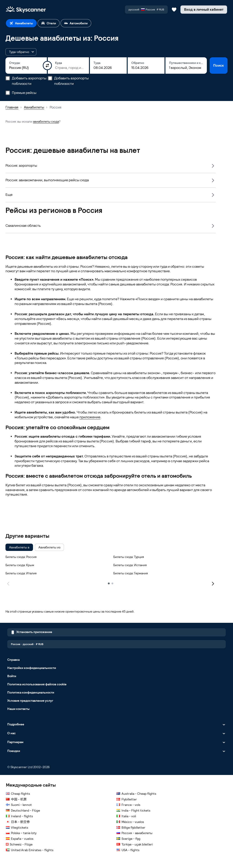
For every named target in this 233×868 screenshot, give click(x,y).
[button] (21, 52)
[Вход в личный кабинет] (204, 10)
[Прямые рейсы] (8, 93)
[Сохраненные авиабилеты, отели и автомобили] (174, 10)
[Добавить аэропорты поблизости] (8, 78)
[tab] (21, 23)
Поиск (219, 65)
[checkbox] (19, 547)
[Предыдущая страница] (8, 583)
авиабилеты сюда (46, 121)
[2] (112, 583)
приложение (90, 417)
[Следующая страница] (213, 583)
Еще (9, 195)
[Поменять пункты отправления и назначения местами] (47, 66)
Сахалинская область (23, 226)
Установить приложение (32, 633)
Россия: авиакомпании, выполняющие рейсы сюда (47, 180)
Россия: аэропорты (21, 165)
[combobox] (26, 68)
